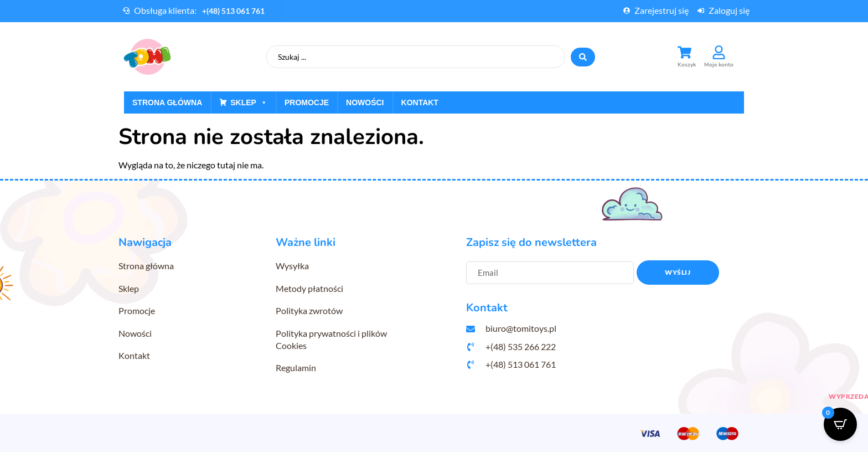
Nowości (365, 102)
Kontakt (420, 102)
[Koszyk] (684, 52)
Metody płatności (309, 288)
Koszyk (687, 65)
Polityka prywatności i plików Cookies (331, 339)
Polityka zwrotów (309, 310)
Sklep (249, 102)
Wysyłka (292, 266)
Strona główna (167, 102)
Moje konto (719, 65)
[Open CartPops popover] (840, 424)
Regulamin (296, 368)
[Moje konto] (719, 52)
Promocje (307, 102)
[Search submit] (583, 57)
